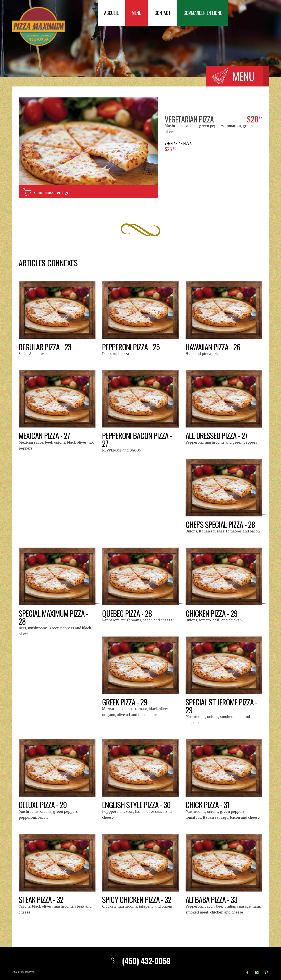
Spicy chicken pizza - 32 (137, 899)
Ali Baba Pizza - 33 (212, 899)
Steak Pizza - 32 (41, 899)
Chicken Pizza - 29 (212, 613)
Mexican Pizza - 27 (45, 435)
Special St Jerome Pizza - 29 (222, 706)
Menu (137, 13)
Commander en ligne (205, 13)
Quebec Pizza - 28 (128, 613)
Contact (164, 13)
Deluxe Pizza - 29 (43, 805)
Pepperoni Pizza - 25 (131, 347)
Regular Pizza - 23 (45, 347)
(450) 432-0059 (140, 961)
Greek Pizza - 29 (125, 702)
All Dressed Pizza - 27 (217, 435)
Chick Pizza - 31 (208, 805)
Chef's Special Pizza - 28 (221, 524)
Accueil (112, 13)
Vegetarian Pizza (190, 119)
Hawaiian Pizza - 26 (214, 347)
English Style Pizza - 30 (137, 805)
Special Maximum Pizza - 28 (54, 617)
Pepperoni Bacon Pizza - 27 (138, 439)
